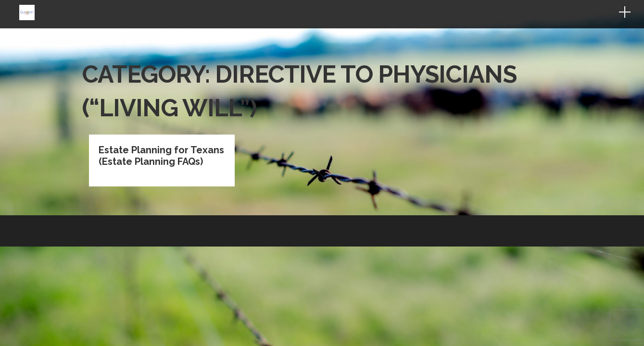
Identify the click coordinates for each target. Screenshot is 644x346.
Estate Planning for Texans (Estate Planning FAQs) (161, 98)
